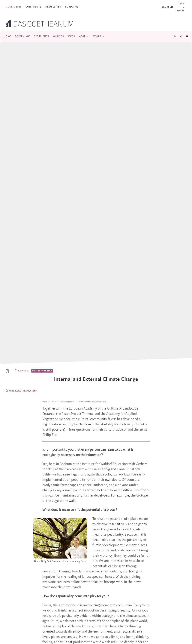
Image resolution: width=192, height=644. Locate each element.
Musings (58, 36)
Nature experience (42, 371)
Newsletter (53, 7)
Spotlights (42, 36)
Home (7, 36)
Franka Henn (30, 391)
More (82, 36)
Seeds (71, 36)
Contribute (33, 7)
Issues (97, 36)
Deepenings (23, 36)
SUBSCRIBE (72, 7)
